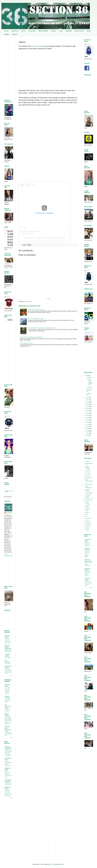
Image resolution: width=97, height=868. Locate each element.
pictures (88, 520)
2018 (87, 413)
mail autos (88, 518)
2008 (87, 435)
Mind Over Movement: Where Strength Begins (87, 554)
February (90, 390)
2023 (87, 402)
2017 (87, 415)
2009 (87, 433)
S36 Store (15, 31)
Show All (11, 676)
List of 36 (88, 472)
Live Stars (88, 474)
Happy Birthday (88, 467)
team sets (88, 526)
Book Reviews (43, 31)
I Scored (88, 470)
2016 (87, 418)
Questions (88, 495)
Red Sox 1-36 (89, 499)
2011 (87, 429)
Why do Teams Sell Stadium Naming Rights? (31, 337)
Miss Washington (89, 487)
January (89, 393)
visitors (87, 528)
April (89, 377)
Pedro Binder (89, 493)
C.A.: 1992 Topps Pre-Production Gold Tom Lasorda (7, 691)
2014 (87, 422)
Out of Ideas (8, 663)
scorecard (88, 524)
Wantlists (69, 31)
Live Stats (88, 476)
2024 (87, 400)
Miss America (79, 31)
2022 (87, 404)
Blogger (62, 864)
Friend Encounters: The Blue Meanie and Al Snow (8, 774)
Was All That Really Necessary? (36, 319)
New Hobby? (8, 657)
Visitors (54, 31)
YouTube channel (37, 46)
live (86, 516)
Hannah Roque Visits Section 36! (36, 309)
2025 (87, 398)
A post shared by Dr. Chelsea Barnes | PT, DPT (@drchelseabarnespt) (44, 238)
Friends (15, 34)
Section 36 (9, 513)
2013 (87, 424)
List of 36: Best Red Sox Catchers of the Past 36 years (42, 328)
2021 (87, 407)
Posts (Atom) (29, 302)
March (89, 388)
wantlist (87, 530)
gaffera (51, 864)
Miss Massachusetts (89, 481)
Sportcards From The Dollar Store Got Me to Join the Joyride (8, 793)
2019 (87, 411)
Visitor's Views (88, 506)
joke (87, 514)
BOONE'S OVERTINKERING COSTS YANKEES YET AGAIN (8, 753)
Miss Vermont (89, 484)
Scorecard (32, 31)
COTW (87, 461)
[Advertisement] (48, 364)
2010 (87, 431)
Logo (61, 31)
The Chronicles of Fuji (8, 706)
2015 (87, 420)
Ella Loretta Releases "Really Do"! (88, 544)
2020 (87, 409)
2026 (87, 375)
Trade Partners (88, 503)
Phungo (7, 696)
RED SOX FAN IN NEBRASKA (8, 647)
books (87, 512)
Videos (7, 34)
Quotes (87, 497)
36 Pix (23, 31)
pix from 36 (88, 522)
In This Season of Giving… (27, 343)
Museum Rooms (88, 490)
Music (89, 31)
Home (6, 31)
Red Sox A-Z (89, 501)
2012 (87, 427)
